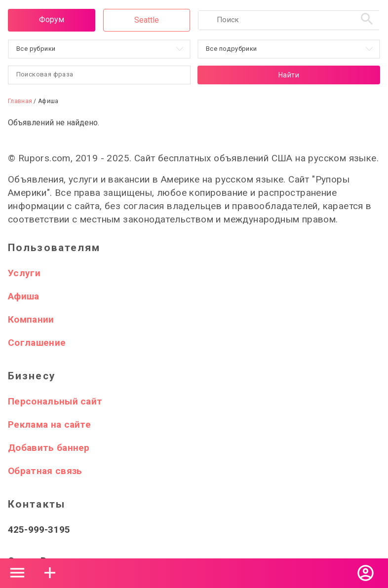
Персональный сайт (55, 401)
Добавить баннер (49, 448)
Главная (20, 101)
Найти (289, 75)
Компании (31, 319)
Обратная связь (45, 471)
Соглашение (37, 343)
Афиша (24, 296)
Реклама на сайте (49, 424)
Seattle (147, 20)
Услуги (24, 273)
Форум (52, 19)
